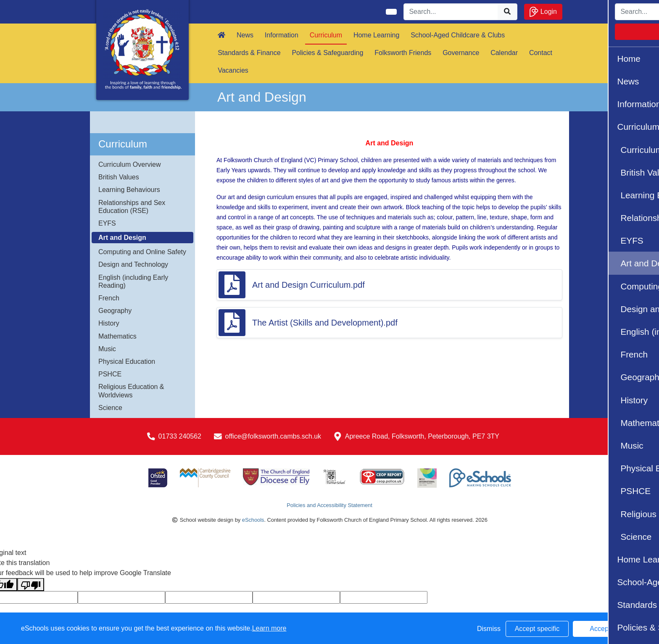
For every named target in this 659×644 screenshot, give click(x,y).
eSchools (253, 520)
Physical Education (127, 361)
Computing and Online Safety (142, 252)
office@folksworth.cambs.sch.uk (273, 436)
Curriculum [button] (326, 35)
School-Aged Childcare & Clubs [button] (458, 35)
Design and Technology (133, 264)
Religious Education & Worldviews (131, 391)
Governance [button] (461, 53)
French (109, 298)
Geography (115, 311)
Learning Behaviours (129, 190)
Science (110, 408)
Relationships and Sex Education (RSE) (132, 207)
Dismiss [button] (489, 629)
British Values (119, 177)
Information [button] (282, 35)
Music (107, 349)
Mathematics (117, 336)
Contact (541, 53)
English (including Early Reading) (133, 281)
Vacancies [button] (233, 70)
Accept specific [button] (537, 629)
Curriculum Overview (129, 164)
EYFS (107, 223)
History (109, 323)
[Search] (451, 12)
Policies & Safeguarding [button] (327, 53)
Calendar (504, 53)
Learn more (269, 628)
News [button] (245, 35)
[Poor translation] (31, 585)
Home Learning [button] (376, 35)
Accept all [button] (604, 629)
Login (543, 12)
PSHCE (110, 374)
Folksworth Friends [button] (403, 53)
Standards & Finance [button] (249, 53)
